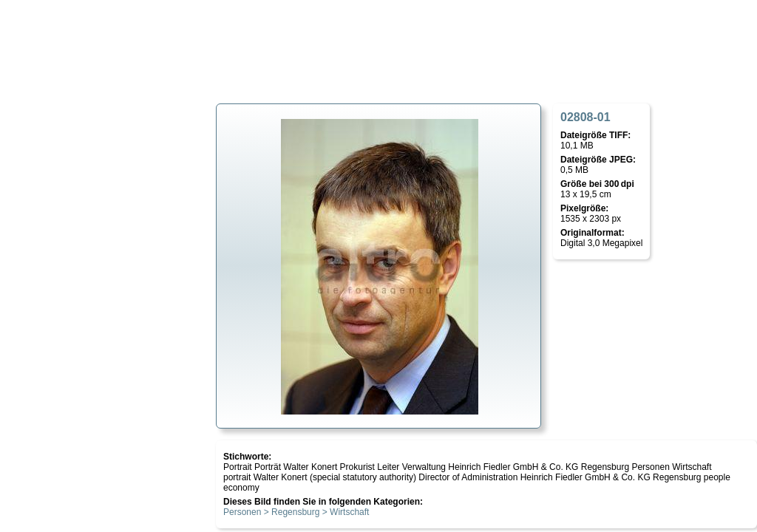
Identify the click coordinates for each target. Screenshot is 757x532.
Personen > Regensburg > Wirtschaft (296, 512)
